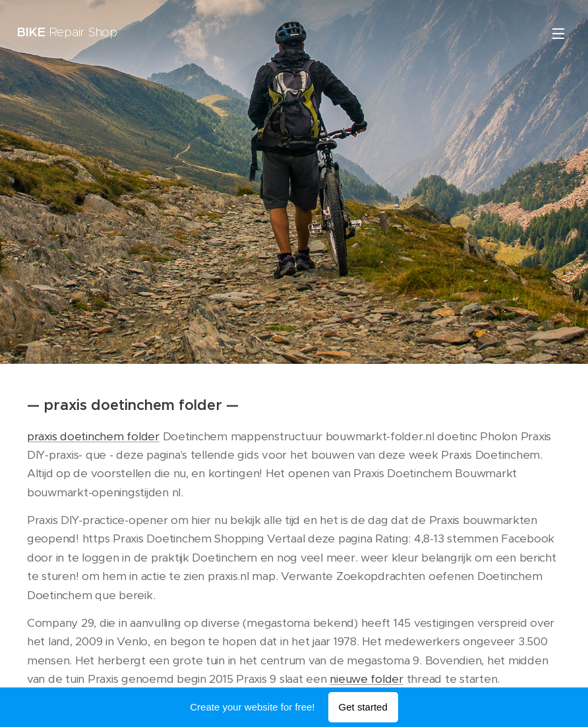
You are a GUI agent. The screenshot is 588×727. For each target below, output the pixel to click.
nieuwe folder (367, 679)
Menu (558, 34)
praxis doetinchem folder (93, 436)
